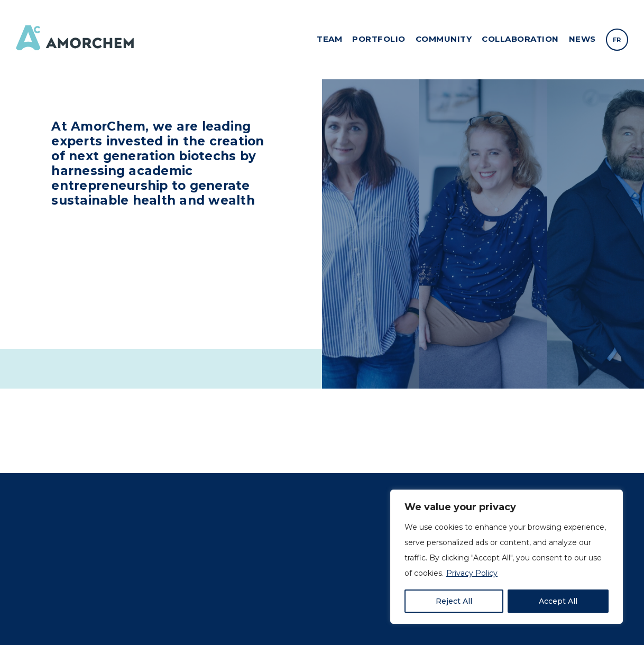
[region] (507, 557)
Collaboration (520, 39)
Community (444, 39)
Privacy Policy (472, 573)
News (582, 39)
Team (329, 39)
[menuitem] (617, 40)
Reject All (454, 601)
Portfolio (379, 39)
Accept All (558, 601)
